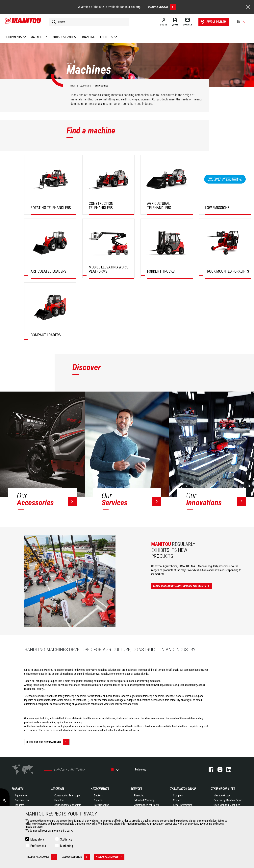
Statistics (66, 839)
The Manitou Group (183, 789)
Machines (58, 789)
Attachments (100, 789)
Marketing (67, 846)
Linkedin (227, 770)
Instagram (218, 770)
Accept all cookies (110, 857)
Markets (18, 789)
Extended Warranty (144, 800)
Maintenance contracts (146, 805)
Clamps (98, 800)
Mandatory (37, 839)
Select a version (162, 7)
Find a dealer (213, 22)
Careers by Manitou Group (228, 800)
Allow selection (76, 857)
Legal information (183, 805)
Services (136, 789)
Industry (19, 805)
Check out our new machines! (48, 742)
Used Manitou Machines (227, 805)
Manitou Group (222, 795)
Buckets (98, 795)
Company (178, 795)
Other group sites (223, 789)
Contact (177, 800)
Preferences (38, 846)
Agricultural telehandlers (68, 805)
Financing (139, 795)
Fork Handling (102, 805)
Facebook (209, 770)
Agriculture (21, 795)
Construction (22, 800)
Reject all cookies (42, 857)
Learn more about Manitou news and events (183, 586)
